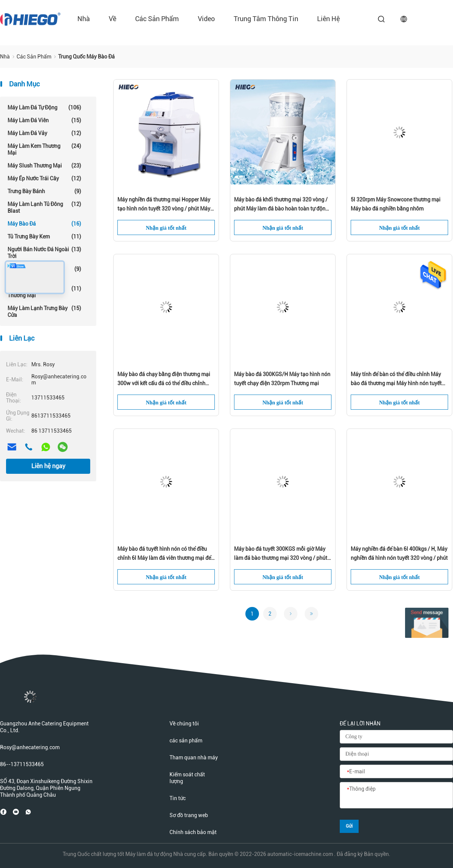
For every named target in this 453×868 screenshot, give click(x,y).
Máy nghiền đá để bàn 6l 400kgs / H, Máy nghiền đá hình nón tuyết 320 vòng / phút (399, 553)
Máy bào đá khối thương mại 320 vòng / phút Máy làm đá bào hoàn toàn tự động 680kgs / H (281, 205)
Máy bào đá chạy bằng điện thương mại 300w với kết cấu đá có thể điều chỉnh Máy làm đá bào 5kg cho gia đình (164, 379)
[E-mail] (396, 772)
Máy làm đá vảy (44, 133)
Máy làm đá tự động (44, 108)
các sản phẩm (157, 19)
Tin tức (178, 798)
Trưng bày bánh (44, 191)
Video (206, 19)
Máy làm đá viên (44, 120)
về (112, 19)
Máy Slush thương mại (44, 166)
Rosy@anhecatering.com (30, 747)
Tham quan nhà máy (194, 757)
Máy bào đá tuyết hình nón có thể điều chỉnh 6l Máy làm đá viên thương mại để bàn (164, 554)
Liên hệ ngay (48, 466)
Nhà (84, 19)
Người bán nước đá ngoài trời (44, 253)
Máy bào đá (44, 224)
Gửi (349, 826)
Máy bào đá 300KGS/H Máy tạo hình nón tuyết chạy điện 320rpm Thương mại (282, 379)
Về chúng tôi (184, 724)
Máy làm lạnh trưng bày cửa (44, 311)
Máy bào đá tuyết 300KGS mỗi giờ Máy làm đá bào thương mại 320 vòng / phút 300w (281, 554)
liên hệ (328, 19)
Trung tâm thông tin (266, 19)
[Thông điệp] (396, 796)
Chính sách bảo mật (193, 832)
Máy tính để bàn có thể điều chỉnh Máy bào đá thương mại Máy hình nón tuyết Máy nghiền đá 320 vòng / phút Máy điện (399, 379)
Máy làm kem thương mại (44, 149)
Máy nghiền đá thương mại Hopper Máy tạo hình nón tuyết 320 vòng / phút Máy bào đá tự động (164, 205)
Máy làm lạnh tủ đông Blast (44, 207)
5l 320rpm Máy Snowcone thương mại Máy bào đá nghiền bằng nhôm (396, 204)
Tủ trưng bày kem (44, 237)
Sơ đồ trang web (189, 815)
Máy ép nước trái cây (44, 178)
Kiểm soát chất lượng (187, 778)
